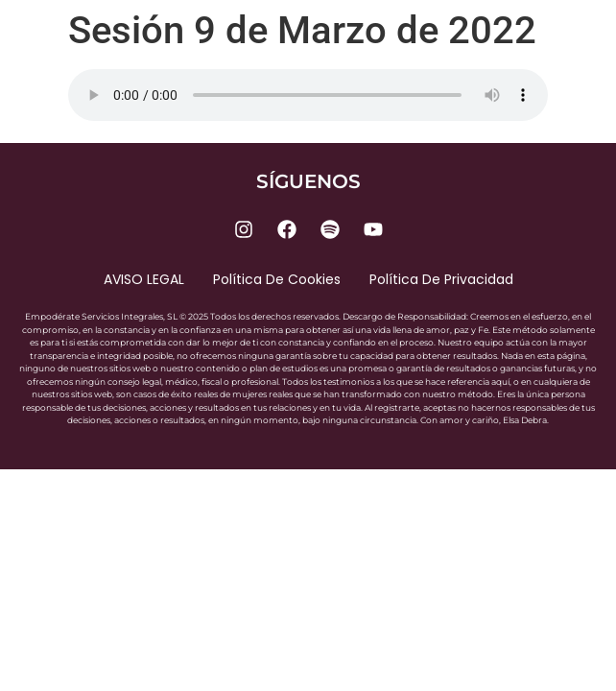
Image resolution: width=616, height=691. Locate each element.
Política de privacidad (441, 279)
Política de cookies (277, 279)
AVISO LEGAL (144, 279)
